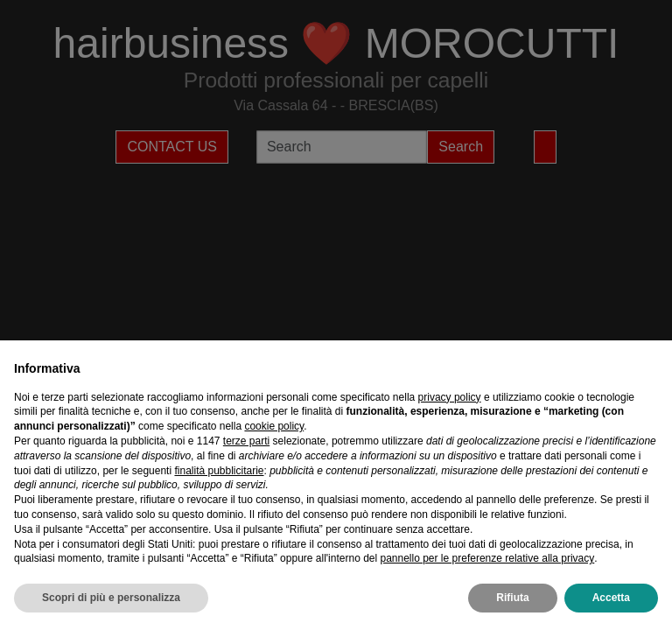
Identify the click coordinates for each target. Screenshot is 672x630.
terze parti (246, 441)
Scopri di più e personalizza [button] (111, 598)
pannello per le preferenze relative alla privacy (487, 558)
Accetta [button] (611, 598)
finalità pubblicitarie (219, 471)
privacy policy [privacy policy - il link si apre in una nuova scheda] (450, 397)
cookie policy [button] (274, 426)
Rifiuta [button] (512, 598)
